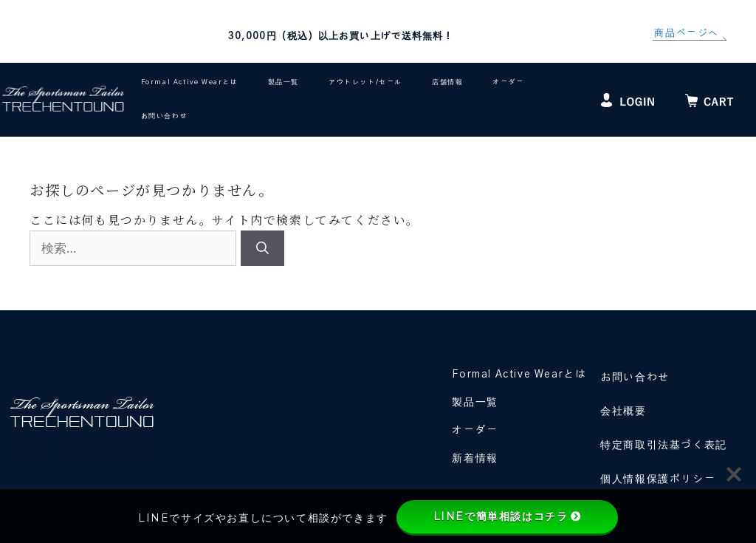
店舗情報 (447, 82)
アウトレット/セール (365, 82)
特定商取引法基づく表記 (664, 445)
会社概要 (623, 411)
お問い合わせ (165, 116)
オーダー (508, 82)
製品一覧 (283, 82)
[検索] (262, 248)
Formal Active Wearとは (190, 82)
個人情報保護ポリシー (658, 479)
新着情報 (475, 459)
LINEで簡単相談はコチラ (508, 516)
